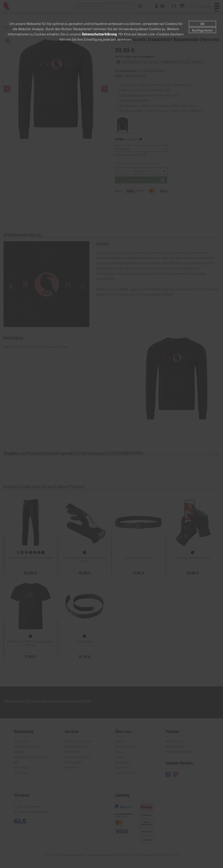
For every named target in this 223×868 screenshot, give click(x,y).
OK (202, 24)
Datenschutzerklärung (99, 34)
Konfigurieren (202, 30)
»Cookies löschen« (170, 34)
